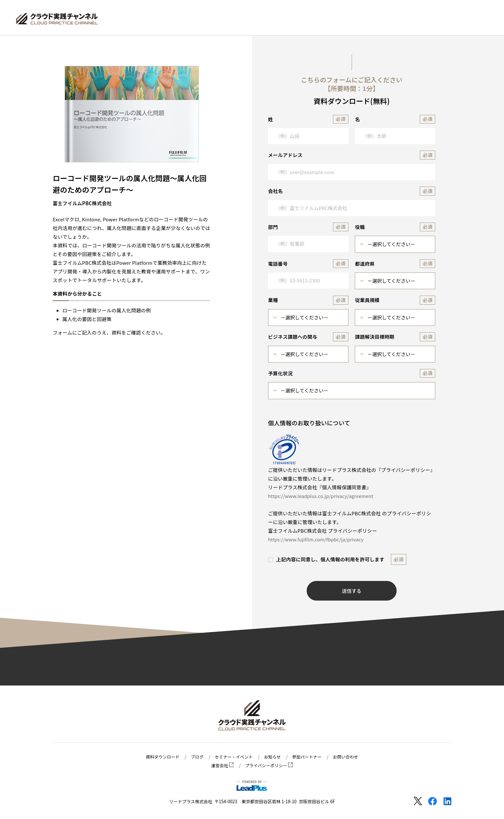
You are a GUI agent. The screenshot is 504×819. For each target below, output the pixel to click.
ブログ (195, 757)
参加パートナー (309, 757)
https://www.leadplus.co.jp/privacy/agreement (323, 496)
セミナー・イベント (233, 757)
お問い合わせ (349, 757)
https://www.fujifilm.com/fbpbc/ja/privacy (318, 539)
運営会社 (221, 766)
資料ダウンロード (159, 757)
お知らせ (273, 757)
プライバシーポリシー (269, 766)
